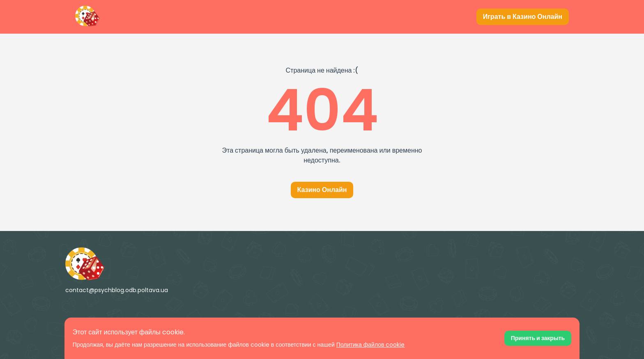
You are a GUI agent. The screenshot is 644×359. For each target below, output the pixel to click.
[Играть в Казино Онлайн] (523, 17)
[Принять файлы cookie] (538, 338)
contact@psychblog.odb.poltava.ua (117, 290)
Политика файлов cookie (371, 345)
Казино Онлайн (322, 190)
